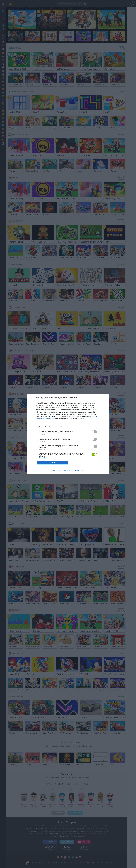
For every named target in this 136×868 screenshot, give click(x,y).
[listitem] (68, 427)
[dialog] (68, 434)
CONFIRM (53, 463)
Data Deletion (56, 470)
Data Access (68, 470)
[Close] (105, 398)
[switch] (94, 432)
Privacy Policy (80, 470)
